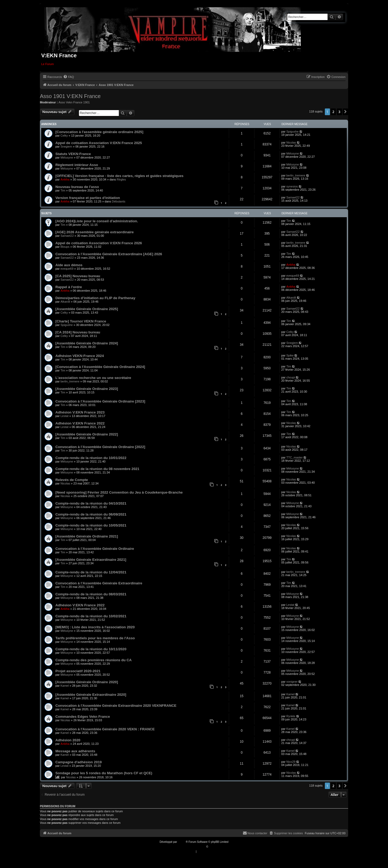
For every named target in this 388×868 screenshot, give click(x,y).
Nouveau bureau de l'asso (77, 187)
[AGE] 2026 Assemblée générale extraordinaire (95, 232)
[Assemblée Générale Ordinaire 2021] (87, 536)
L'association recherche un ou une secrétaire (93, 378)
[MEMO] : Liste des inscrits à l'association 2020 (95, 627)
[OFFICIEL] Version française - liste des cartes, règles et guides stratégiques (119, 176)
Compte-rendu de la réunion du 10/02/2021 (91, 616)
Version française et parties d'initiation (88, 198)
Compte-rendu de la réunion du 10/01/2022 (91, 458)
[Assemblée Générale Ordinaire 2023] (87, 389)
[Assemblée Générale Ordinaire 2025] (87, 309)
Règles (121, 179)
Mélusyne (67, 157)
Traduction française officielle (188, 847)
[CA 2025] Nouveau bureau (78, 276)
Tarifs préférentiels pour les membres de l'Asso (95, 638)
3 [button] (339, 112)
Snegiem (66, 146)
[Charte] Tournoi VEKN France (81, 321)
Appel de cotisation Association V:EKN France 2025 (99, 143)
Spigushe (292, 131)
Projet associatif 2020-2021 (78, 671)
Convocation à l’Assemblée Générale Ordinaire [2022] (100, 447)
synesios (292, 186)
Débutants (119, 201)
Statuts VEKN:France (73, 154)
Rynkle (291, 716)
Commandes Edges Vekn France (83, 717)
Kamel (65, 686)
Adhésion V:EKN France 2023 (80, 412)
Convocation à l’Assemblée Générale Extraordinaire (99, 583)
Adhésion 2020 (68, 740)
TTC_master (294, 457)
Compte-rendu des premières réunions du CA (94, 660)
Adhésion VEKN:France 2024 (80, 356)
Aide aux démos (69, 265)
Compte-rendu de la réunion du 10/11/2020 (91, 649)
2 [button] (333, 112)
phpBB (182, 842)
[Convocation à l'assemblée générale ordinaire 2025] (99, 132)
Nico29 (291, 762)
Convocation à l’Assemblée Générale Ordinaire (95, 549)
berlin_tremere (296, 175)
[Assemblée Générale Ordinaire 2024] (87, 343)
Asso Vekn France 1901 (74, 102)
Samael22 (293, 197)
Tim (63, 190)
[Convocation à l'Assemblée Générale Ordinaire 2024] (100, 367)
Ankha (65, 179)
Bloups (65, 247)
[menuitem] (69, 77)
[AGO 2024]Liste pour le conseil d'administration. (97, 221)
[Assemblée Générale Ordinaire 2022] (87, 434)
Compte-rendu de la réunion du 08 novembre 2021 (97, 469)
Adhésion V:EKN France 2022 (80, 423)
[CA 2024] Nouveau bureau (78, 332)
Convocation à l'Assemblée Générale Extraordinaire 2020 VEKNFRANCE (116, 706)
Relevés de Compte (72, 480)
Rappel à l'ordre (69, 287)
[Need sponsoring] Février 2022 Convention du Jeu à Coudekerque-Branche (119, 492)
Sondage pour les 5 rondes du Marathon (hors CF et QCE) (104, 773)
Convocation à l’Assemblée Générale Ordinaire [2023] (100, 401)
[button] (345, 112)
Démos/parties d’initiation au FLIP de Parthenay (95, 298)
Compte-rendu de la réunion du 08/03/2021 (91, 594)
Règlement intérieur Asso (77, 165)
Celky (64, 136)
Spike (290, 355)
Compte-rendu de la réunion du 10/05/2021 (91, 525)
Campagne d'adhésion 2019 (79, 762)
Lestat (64, 416)
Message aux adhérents (75, 751)
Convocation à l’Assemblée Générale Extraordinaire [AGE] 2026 (109, 254)
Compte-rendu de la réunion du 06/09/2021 (91, 514)
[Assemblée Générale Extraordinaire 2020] (91, 695)
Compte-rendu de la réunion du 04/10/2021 (91, 503)
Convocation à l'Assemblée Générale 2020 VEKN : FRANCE (105, 729)
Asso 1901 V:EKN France (70, 96)
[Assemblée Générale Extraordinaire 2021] (91, 560)
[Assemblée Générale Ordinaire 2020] (87, 682)
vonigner (292, 682)
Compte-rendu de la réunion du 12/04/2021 (91, 572)
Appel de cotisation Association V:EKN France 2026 (99, 243)
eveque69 (67, 269)
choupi (291, 377)
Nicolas (291, 142)
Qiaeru (213, 847)
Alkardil (65, 302)
